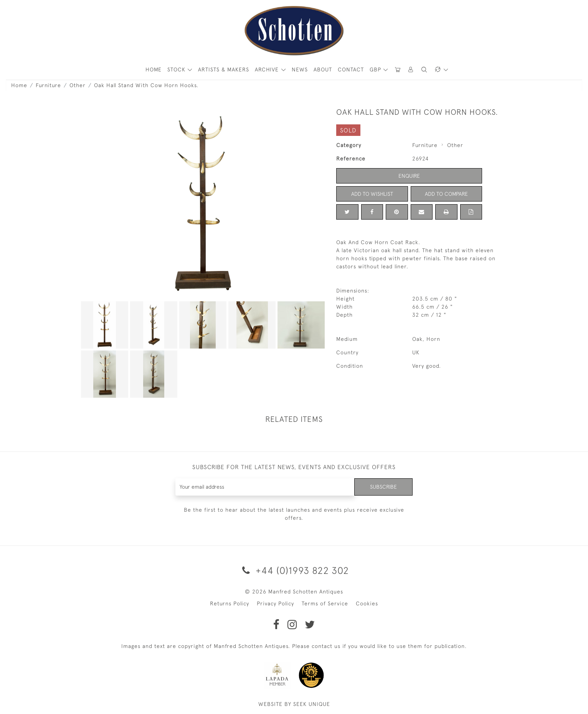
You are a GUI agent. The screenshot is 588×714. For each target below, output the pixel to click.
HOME (154, 69)
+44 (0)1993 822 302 (294, 570)
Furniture (48, 85)
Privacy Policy (275, 603)
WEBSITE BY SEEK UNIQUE (294, 704)
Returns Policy (230, 603)
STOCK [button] (177, 69)
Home (19, 85)
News (300, 69)
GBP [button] (376, 69)
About (323, 69)
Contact (351, 69)
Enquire (409, 176)
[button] (411, 70)
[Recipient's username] (265, 487)
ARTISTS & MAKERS (224, 69)
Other (78, 85)
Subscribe (383, 487)
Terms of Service (325, 603)
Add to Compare (446, 194)
